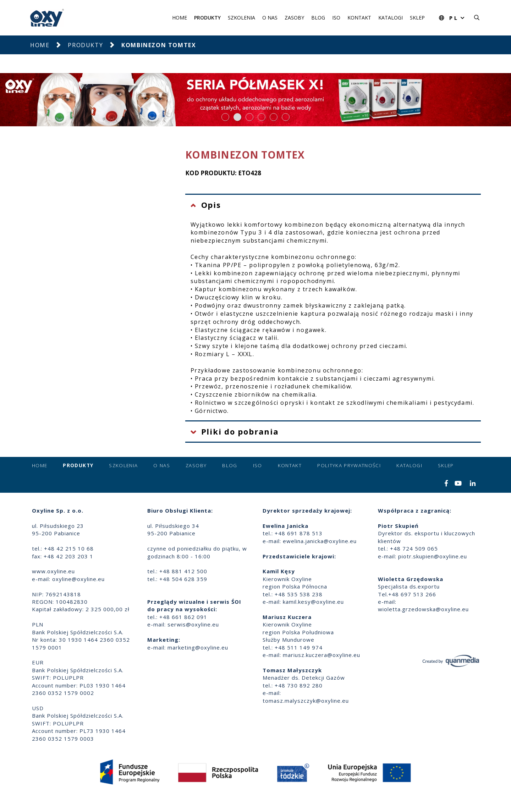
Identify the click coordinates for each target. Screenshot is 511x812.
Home (180, 18)
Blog (318, 18)
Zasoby (294, 18)
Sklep (417, 18)
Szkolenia (241, 18)
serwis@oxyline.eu (193, 624)
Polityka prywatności (349, 465)
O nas (270, 18)
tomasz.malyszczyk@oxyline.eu (306, 701)
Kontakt (359, 18)
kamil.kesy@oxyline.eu (313, 602)
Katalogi (391, 18)
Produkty (207, 18)
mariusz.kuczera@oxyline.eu (322, 655)
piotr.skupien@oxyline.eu (433, 556)
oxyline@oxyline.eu (78, 579)
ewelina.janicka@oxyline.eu (320, 541)
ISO (336, 18)
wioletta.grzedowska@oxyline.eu (423, 609)
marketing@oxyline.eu (198, 647)
